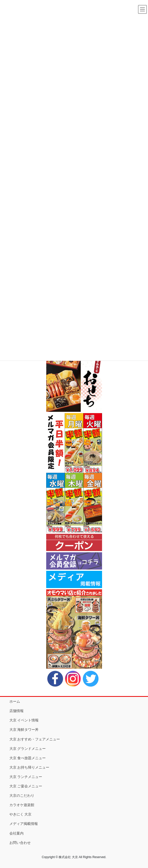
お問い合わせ (20, 843)
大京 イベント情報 (24, 720)
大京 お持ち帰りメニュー (29, 767)
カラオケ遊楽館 (22, 805)
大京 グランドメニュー (28, 749)
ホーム (15, 701)
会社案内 (17, 833)
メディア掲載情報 (24, 824)
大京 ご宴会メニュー (26, 786)
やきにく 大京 (21, 814)
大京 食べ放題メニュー (28, 758)
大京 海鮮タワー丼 (24, 730)
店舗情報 (17, 711)
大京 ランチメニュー (26, 777)
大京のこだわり (22, 795)
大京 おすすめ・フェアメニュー (35, 739)
